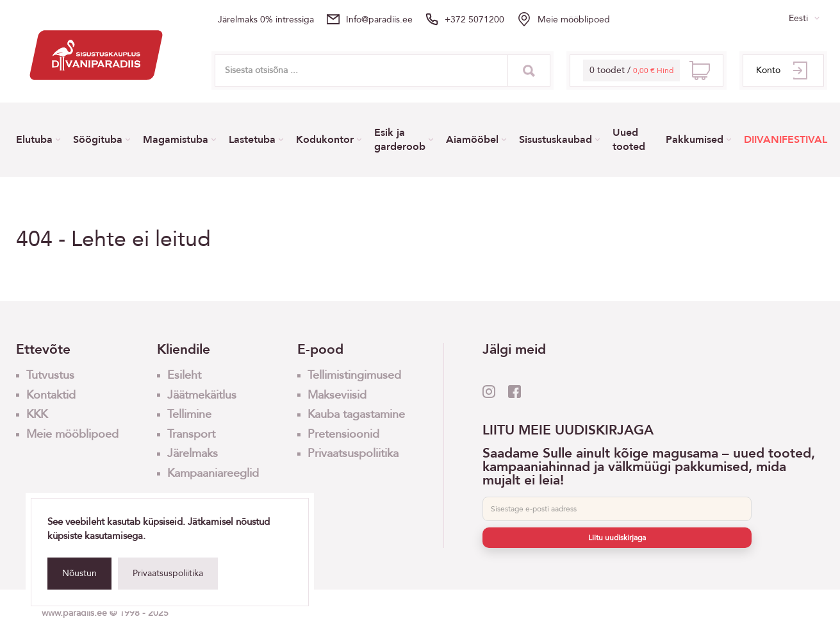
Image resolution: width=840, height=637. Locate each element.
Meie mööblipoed (574, 20)
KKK (37, 414)
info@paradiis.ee (379, 20)
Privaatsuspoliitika (168, 573)
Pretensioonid (343, 434)
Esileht (184, 375)
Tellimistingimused (354, 375)
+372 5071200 (474, 20)
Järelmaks (193, 453)
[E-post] (617, 509)
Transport (191, 434)
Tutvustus (50, 375)
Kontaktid (51, 395)
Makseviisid (337, 395)
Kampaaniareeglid (213, 473)
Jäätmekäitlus (202, 395)
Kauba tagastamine (356, 414)
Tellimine (189, 414)
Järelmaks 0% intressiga (266, 20)
